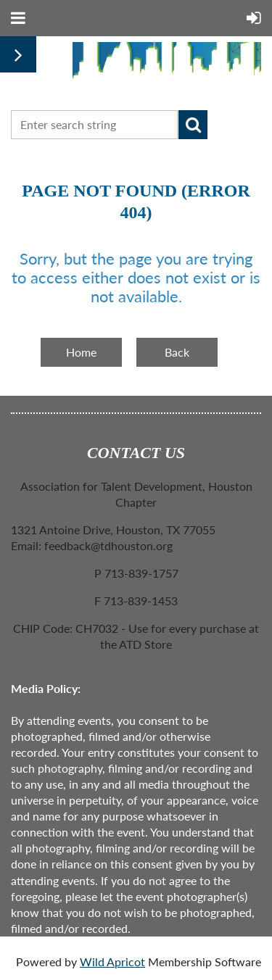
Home (81, 352)
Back (177, 352)
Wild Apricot (112, 962)
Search (193, 125)
